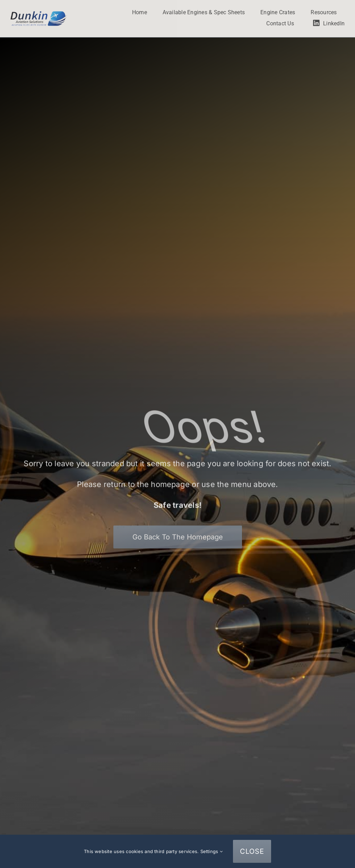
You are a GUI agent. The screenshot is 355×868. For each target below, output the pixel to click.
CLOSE (252, 851)
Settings (211, 851)
